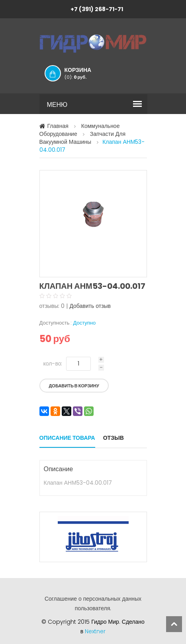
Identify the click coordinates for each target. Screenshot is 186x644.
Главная (58, 126)
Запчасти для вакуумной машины (83, 138)
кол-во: (53, 364)
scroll (174, 624)
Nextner (95, 631)
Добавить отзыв (90, 306)
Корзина (86, 73)
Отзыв (114, 438)
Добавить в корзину (74, 386)
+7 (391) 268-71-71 (97, 9)
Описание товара (67, 438)
